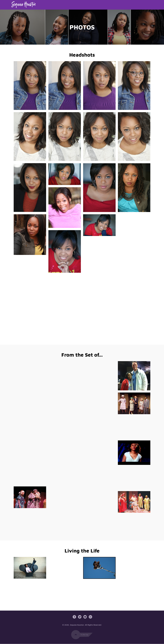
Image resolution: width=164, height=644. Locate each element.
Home (106, 5)
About (117, 5)
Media (127, 5)
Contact (148, 5)
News (137, 5)
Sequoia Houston (77, 625)
